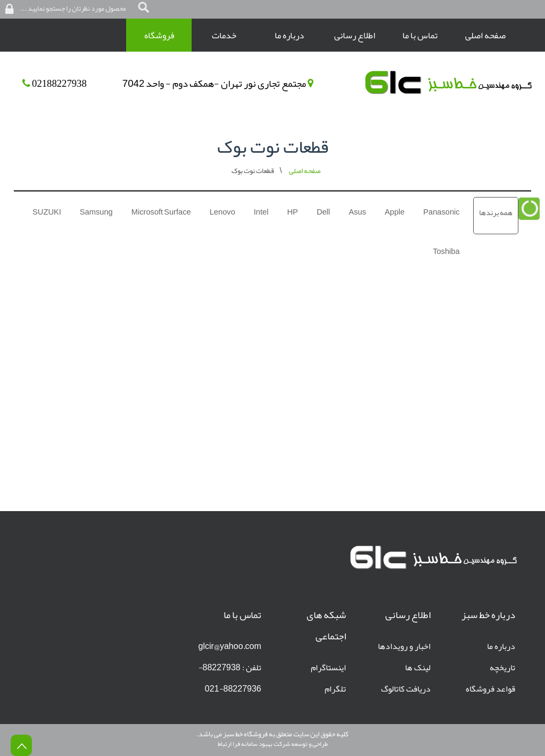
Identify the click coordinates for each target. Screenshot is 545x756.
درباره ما (289, 35)
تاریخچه (502, 668)
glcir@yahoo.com (230, 646)
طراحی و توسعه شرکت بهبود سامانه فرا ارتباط (273, 744)
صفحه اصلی (485, 35)
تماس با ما (420, 35)
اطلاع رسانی (355, 35)
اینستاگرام (328, 668)
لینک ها (418, 668)
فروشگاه (159, 35)
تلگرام (335, 689)
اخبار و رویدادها (404, 646)
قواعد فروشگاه (490, 689)
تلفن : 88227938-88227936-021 (230, 678)
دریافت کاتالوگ (406, 689)
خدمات (224, 35)
